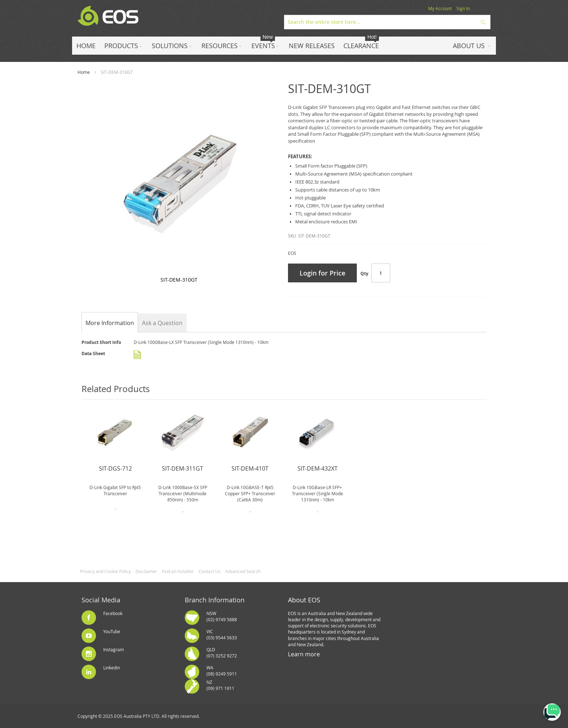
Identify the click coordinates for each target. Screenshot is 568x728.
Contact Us (210, 571)
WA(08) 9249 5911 (222, 671)
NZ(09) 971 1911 (220, 685)
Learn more (304, 654)
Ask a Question (162, 323)
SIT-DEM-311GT (183, 468)
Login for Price (322, 273)
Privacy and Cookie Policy (105, 571)
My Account (440, 8)
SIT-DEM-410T (250, 468)
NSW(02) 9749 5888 (222, 616)
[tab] (110, 323)
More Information (110, 323)
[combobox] (387, 22)
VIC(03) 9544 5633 (222, 634)
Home (84, 72)
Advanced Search (243, 571)
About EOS (304, 600)
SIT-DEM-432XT (318, 468)
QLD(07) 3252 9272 (222, 653)
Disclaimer (146, 571)
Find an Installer (178, 571)
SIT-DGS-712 (115, 468)
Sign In (463, 8)
